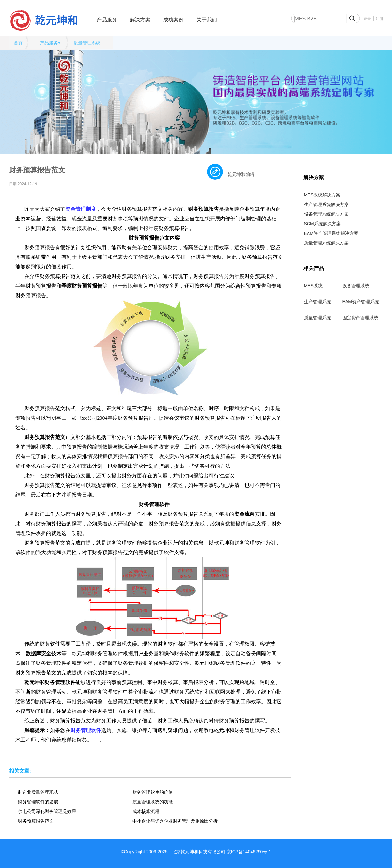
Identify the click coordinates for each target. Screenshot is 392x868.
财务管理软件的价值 (153, 792)
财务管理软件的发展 (38, 802)
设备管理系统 (356, 286)
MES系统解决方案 (322, 195)
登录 (367, 19)
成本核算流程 (146, 811)
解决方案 (140, 20)
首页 (18, 43)
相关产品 (314, 268)
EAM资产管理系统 (361, 302)
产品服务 (107, 20)
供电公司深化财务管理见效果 (47, 811)
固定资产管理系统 (360, 318)
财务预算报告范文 (36, 821)
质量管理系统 (87, 43)
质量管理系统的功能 (153, 802)
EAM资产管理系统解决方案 (331, 233)
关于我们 (207, 20)
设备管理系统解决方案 (326, 214)
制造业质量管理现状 (38, 792)
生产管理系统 (317, 302)
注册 (380, 19)
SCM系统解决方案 (322, 224)
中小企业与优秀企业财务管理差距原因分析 (175, 821)
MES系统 (313, 286)
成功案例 (173, 20)
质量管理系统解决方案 (326, 243)
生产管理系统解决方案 (326, 204)
